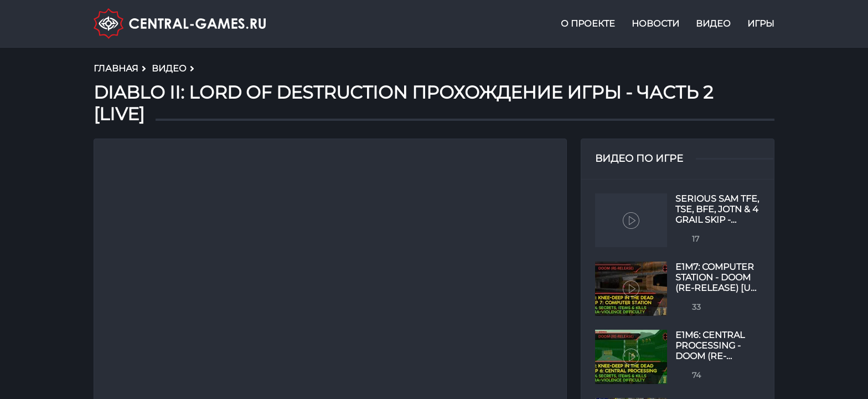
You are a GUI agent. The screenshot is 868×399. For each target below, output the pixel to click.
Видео (713, 24)
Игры (761, 24)
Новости (655, 24)
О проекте (588, 24)
